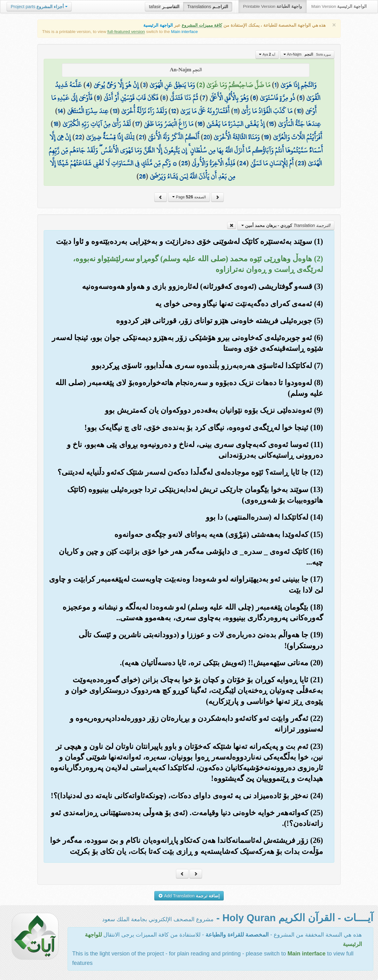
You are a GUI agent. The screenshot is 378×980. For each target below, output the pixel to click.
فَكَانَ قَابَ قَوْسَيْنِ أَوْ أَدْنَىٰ (131, 98)
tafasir (164, 7)
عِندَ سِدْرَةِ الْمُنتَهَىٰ (88, 111)
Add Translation (189, 896)
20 (206, 137)
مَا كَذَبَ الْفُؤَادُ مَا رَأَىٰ (267, 111)
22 (79, 137)
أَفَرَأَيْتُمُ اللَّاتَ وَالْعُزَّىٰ (298, 137)
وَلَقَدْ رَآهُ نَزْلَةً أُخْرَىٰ (144, 111)
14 (60, 111)
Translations (208, 7)
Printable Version (273, 6)
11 (235, 111)
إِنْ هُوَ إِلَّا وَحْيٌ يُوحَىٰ (116, 85)
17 (137, 124)
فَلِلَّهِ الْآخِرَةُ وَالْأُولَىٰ (213, 163)
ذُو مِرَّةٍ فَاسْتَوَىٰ (277, 98)
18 (56, 124)
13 (115, 111)
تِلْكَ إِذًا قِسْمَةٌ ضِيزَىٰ (110, 137)
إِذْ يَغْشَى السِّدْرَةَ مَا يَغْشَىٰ (236, 124)
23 (301, 163)
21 (141, 137)
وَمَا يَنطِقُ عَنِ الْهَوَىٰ (172, 85)
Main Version (339, 6)
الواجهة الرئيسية (158, 25)
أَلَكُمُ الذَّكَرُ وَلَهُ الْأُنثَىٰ (174, 137)
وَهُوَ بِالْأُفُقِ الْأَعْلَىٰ (229, 98)
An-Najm (307, 54)
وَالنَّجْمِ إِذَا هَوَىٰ (299, 85)
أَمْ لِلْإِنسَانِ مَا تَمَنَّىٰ (272, 163)
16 (200, 124)
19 (266, 137)
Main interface (184, 32)
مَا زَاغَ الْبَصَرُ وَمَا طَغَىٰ (169, 124)
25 (184, 163)
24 (243, 163)
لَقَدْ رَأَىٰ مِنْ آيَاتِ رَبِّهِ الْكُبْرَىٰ (97, 124)
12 (174, 111)
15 (271, 124)
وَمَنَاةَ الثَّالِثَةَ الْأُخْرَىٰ (237, 137)
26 (142, 176)
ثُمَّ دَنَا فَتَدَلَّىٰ (184, 98)
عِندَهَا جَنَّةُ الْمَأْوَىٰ (299, 124)
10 (299, 111)
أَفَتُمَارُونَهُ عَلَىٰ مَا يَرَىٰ (205, 111)
